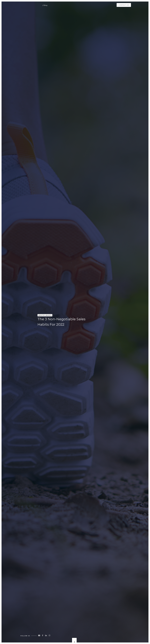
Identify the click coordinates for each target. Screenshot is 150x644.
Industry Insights (45, 315)
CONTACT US (124, 5)
